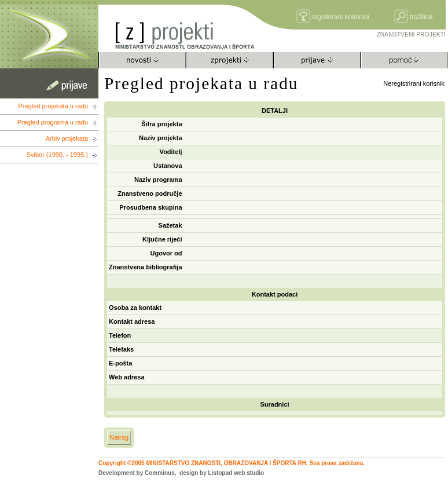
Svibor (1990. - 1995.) (57, 155)
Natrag (119, 437)
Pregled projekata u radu (53, 106)
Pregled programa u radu (53, 122)
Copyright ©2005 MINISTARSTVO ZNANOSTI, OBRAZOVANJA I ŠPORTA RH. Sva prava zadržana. (232, 463)
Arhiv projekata (67, 138)
